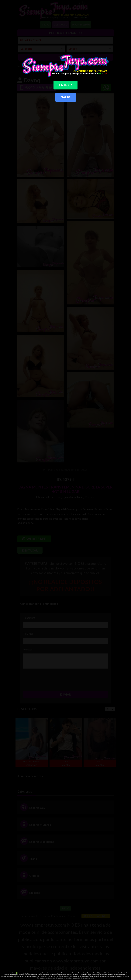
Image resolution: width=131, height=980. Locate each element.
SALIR (66, 97)
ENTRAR (65, 85)
